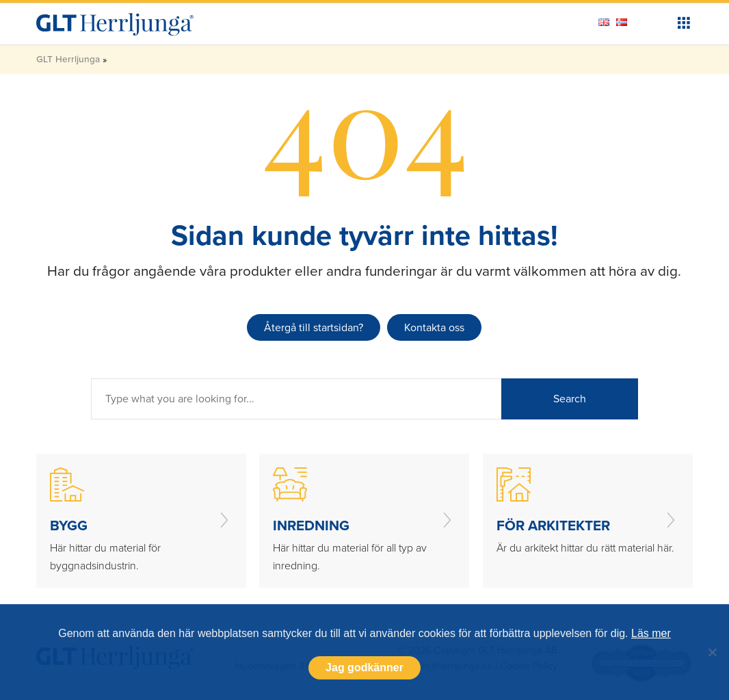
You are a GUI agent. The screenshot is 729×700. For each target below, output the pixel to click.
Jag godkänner (364, 667)
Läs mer (651, 633)
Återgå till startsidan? (314, 327)
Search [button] (570, 399)
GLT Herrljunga (68, 59)
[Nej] (712, 652)
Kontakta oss (434, 327)
